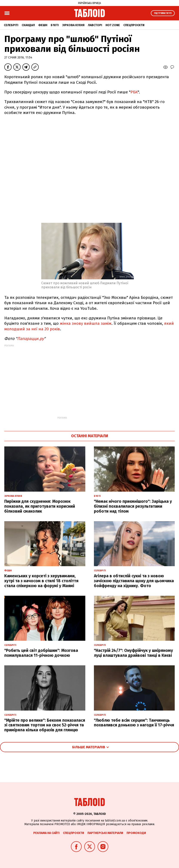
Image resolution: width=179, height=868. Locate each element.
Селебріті (11, 25)
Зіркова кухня (73, 25)
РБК (134, 92)
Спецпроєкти (134, 25)
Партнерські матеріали (105, 833)
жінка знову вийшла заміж (86, 323)
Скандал (28, 25)
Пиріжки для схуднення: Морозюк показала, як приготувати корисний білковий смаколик (40, 506)
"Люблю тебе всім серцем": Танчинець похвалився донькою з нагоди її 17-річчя (134, 723)
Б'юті (55, 25)
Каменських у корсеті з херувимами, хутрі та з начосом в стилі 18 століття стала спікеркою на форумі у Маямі (41, 581)
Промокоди (136, 833)
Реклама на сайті (46, 833)
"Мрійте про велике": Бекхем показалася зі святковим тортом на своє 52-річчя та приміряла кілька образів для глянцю (45, 725)
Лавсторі (95, 25)
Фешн (43, 25)
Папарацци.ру (31, 339)
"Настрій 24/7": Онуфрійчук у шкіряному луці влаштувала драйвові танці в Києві (133, 653)
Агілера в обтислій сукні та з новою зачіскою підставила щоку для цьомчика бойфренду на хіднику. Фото (134, 581)
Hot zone (113, 25)
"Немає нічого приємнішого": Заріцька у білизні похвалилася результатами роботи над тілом (133, 506)
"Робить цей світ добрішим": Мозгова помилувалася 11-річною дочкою (41, 653)
